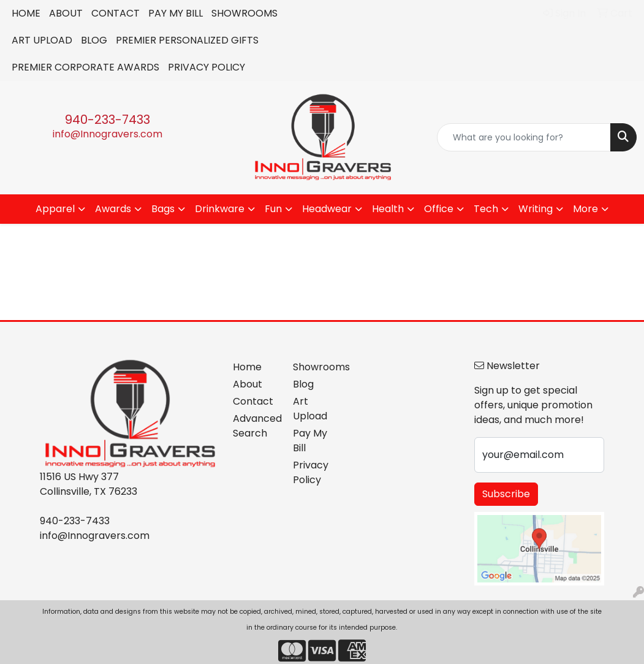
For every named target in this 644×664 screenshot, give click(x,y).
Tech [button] (486, 209)
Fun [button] (273, 209)
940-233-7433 (108, 120)
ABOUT (66, 13)
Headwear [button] (327, 209)
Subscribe (506, 494)
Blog (303, 384)
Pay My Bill (310, 441)
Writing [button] (536, 209)
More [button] (585, 209)
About (248, 384)
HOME (26, 13)
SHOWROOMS (244, 13)
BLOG (94, 40)
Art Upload (310, 409)
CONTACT (116, 13)
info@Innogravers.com (108, 134)
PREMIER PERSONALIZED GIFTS (187, 40)
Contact (253, 401)
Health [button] (388, 209)
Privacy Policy (311, 472)
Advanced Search (256, 426)
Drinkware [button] (220, 209)
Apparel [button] (55, 209)
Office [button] (439, 209)
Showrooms (316, 367)
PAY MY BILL (176, 13)
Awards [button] (113, 209)
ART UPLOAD (42, 40)
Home (247, 367)
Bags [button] (163, 209)
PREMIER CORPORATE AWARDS (85, 67)
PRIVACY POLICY (206, 67)
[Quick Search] (524, 137)
